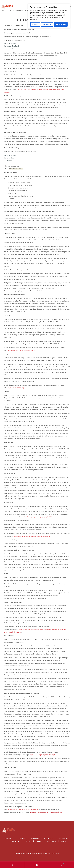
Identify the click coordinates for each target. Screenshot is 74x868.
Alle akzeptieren (61, 24)
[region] (49, 16)
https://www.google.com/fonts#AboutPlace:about (23, 809)
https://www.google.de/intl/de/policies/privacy (22, 350)
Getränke (27, 841)
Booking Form (49, 838)
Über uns (64, 841)
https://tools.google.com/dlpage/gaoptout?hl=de (39, 517)
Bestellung (15, 841)
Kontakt (39, 841)
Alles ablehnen (47, 24)
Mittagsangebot (64, 838)
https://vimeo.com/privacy (16, 388)
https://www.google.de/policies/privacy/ (42, 755)
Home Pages (9, 838)
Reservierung (51, 841)
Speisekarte (35, 838)
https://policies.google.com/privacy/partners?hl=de (46, 812)
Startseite (22, 838)
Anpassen (35, 24)
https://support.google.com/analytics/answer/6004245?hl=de (31, 536)
